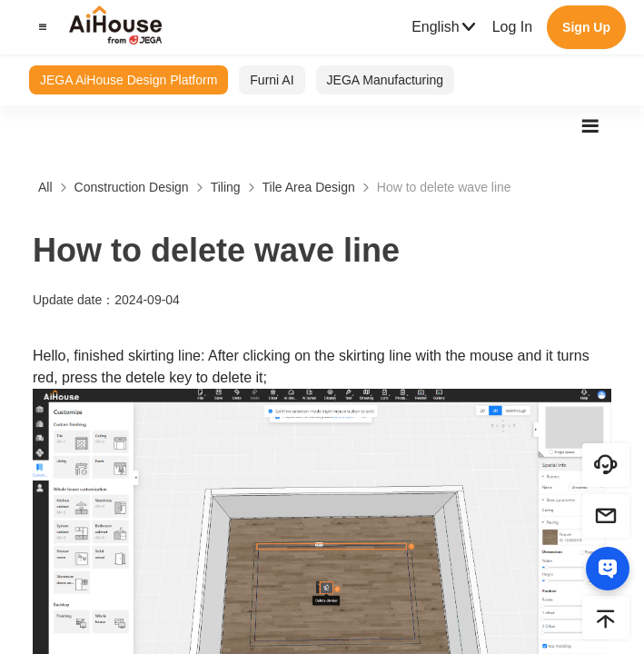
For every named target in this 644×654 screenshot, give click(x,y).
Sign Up (586, 27)
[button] (40, 27)
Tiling (226, 187)
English (444, 27)
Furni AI (272, 80)
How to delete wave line (444, 187)
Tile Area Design (309, 187)
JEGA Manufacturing (385, 80)
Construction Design (132, 187)
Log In (512, 27)
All (45, 187)
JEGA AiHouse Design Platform (129, 80)
